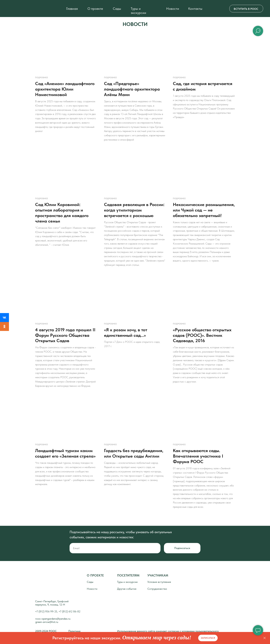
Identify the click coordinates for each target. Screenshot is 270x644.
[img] (14, 9)
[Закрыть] (265, 638)
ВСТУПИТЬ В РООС (246, 9)
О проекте (95, 9)
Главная (72, 9)
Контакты (195, 9)
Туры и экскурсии (138, 11)
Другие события (127, 594)
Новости (173, 9)
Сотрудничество (157, 594)
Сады (117, 9)
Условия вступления (159, 588)
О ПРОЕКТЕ (95, 581)
